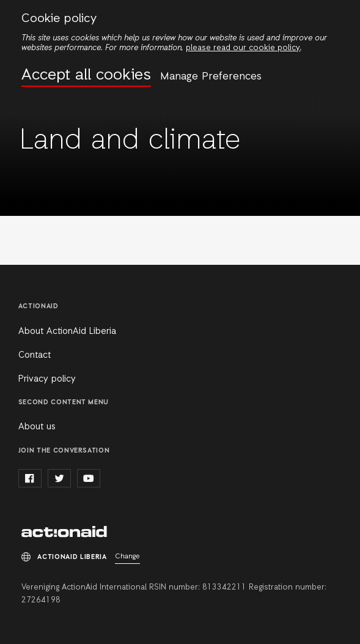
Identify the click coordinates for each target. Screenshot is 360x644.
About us (37, 427)
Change (127, 557)
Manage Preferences (211, 76)
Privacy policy (47, 379)
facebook (30, 478)
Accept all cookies (86, 76)
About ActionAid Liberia (67, 331)
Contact (35, 355)
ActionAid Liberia (64, 533)
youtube (89, 478)
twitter (59, 478)
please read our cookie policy (243, 48)
